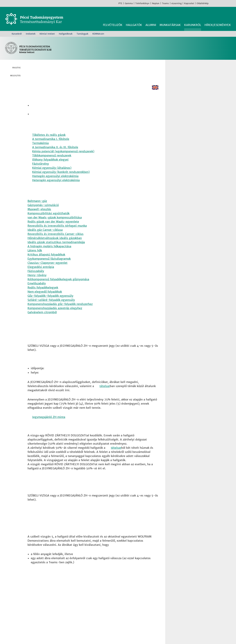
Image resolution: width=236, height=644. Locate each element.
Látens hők (35, 257)
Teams (165, 3)
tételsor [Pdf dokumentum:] (105, 395)
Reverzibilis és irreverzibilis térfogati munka (57, 232)
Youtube (222, 3)
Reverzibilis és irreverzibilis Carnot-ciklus (56, 240)
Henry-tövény (37, 282)
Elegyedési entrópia (41, 273)
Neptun (156, 3)
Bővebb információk (18, 637)
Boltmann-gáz (37, 207)
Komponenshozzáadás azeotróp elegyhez (55, 315)
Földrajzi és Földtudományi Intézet (125, 606)
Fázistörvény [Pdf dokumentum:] (41, 169)
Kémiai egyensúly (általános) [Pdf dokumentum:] (52, 173)
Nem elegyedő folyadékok (45, 298)
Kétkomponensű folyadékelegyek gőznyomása (58, 286)
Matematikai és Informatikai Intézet (126, 614)
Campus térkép (42, 622)
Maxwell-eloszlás (39, 216)
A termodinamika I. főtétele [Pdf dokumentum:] (51, 145)
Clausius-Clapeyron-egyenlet (48, 269)
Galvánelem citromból (42, 319)
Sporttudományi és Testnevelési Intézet (128, 618)
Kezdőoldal (6, 34)
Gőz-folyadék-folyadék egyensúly (50, 302)
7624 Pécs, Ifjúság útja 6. (49, 606)
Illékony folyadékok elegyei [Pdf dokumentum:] (50, 165)
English (233, 3)
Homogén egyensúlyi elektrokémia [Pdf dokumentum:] (55, 182)
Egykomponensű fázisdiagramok (49, 265)
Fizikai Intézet (111, 602)
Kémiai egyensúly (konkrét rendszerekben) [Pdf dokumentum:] (61, 178)
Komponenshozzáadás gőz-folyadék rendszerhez (60, 310)
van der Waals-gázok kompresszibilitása (55, 224)
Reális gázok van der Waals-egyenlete (53, 228)
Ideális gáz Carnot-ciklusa (45, 236)
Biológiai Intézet (113, 598)
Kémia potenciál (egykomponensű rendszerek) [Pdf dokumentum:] (63, 157)
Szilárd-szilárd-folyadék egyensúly (51, 306)
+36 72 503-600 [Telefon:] (43, 610)
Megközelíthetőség (45, 618)
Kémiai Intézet (47, 34)
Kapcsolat (189, 3)
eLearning (177, 3)
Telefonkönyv (142, 3)
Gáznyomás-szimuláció (43, 212)
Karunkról (17, 34)
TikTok (227, 3)
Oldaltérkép (203, 3)
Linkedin (18, 94)
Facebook (212, 3)
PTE (120, 3)
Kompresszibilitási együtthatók (49, 220)
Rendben (203, 635)
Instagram (217, 3)
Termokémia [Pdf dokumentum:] (40, 149)
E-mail (18, 101)
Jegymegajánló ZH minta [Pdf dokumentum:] (49, 426)
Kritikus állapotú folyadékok (46, 261)
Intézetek (31, 34)
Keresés (229, 15)
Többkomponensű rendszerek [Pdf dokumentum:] (52, 161)
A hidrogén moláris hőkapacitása (49, 253)
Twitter (18, 87)
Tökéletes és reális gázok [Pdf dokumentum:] (49, 140)
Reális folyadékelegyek (43, 294)
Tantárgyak (82, 34)
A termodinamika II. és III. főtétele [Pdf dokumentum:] (55, 153)
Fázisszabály (36, 278)
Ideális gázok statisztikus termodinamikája (56, 249)
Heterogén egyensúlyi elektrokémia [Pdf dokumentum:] (56, 186)
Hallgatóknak (66, 34)
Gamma (129, 3)
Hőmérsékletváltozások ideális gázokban (55, 245)
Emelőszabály (37, 290)
